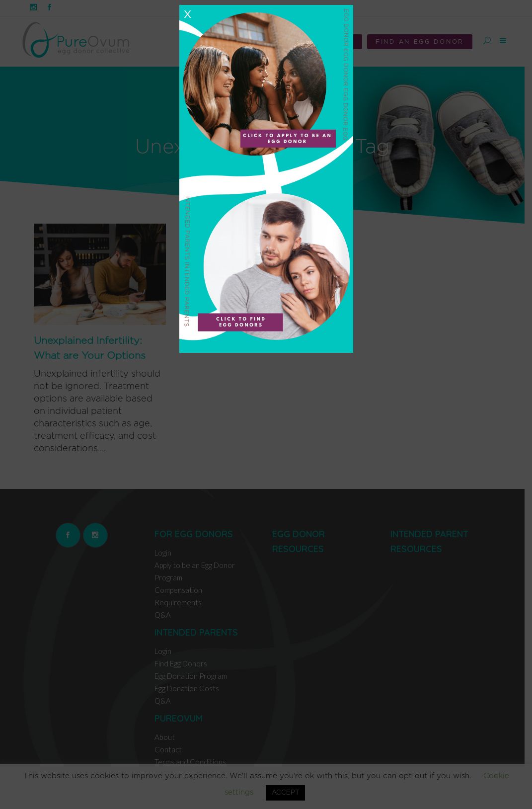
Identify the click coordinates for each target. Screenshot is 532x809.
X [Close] (187, 14)
